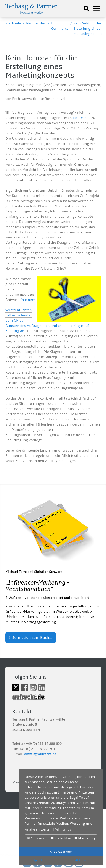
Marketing (85, 838)
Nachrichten (36, 23)
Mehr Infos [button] (62, 829)
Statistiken (62, 838)
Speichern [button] (40, 860)
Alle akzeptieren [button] (61, 852)
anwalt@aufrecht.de (40, 754)
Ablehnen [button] (82, 860)
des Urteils (82, 118)
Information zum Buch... (31, 638)
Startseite (13, 23)
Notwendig (38, 838)
